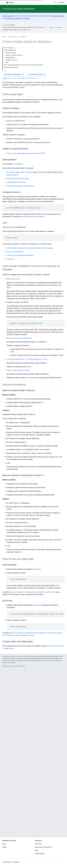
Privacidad (16, 862)
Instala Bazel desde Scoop (16, 182)
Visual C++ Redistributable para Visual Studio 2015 (25, 153)
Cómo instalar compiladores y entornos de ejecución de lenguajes (30, 248)
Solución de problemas (15, 252)
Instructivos (11, 259)
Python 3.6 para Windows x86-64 (18, 370)
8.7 (16, 78)
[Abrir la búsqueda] (55, 2)
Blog (4, 844)
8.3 (29, 78)
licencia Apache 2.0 (46, 658)
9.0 (13, 78)
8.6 (19, 78)
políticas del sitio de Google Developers (29, 660)
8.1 (36, 78)
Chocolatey (37, 569)
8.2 (32, 78)
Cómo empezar (13, 37)
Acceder (61, 2)
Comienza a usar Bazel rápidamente (19, 9)
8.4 (26, 78)
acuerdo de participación (14, 18)
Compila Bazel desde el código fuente (20, 186)
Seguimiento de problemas (43, 847)
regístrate (26, 18)
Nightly (5, 78)
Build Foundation (8, 16)
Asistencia (38, 844)
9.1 (10, 78)
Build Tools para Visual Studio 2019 (19, 338)
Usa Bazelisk (18, 164)
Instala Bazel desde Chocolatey (18, 179)
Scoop (35, 605)
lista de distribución (58, 16)
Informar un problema (14, 74)
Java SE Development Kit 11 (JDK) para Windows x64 (26, 359)
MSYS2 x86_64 (12, 279)
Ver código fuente (37, 74)
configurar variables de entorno (34, 217)
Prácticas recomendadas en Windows (20, 255)
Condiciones (6, 862)
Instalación (23, 37)
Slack (36, 850)
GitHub (5, 847)
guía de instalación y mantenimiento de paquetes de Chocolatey (33, 592)
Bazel (4, 37)
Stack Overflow (40, 854)
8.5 (23, 78)
